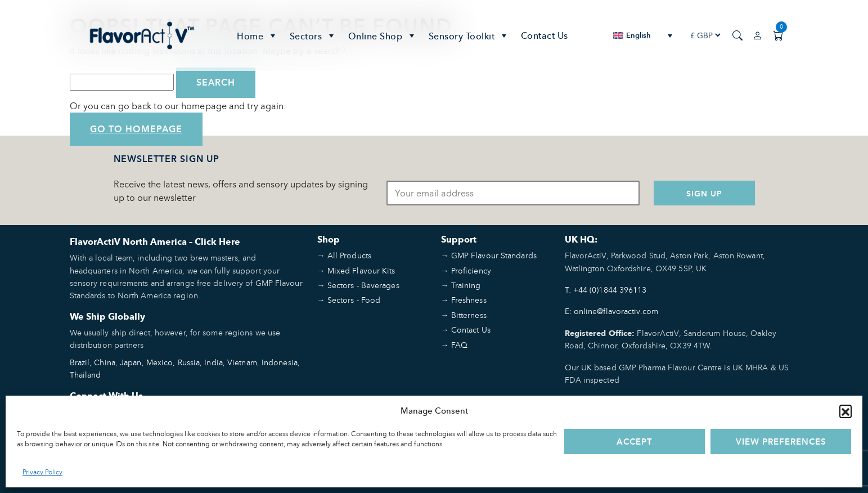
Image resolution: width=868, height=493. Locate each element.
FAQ (459, 345)
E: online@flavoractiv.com (612, 311)
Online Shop (383, 35)
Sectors (313, 35)
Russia (189, 362)
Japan (131, 362)
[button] (845, 411)
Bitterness (469, 315)
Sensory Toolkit (469, 35)
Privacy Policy (42, 472)
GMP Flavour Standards (494, 255)
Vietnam (242, 362)
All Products (349, 255)
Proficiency (471, 270)
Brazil (80, 362)
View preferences (781, 442)
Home (258, 35)
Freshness (469, 300)
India (213, 362)
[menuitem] (643, 35)
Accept (635, 442)
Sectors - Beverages (363, 285)
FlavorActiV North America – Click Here (155, 242)
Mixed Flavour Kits (361, 270)
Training (466, 285)
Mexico (160, 362)
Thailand (86, 375)
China (105, 362)
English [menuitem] (639, 35)
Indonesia (280, 362)
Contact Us (545, 35)
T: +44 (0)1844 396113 (606, 290)
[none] (643, 35)
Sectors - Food (354, 300)
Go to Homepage (136, 129)
